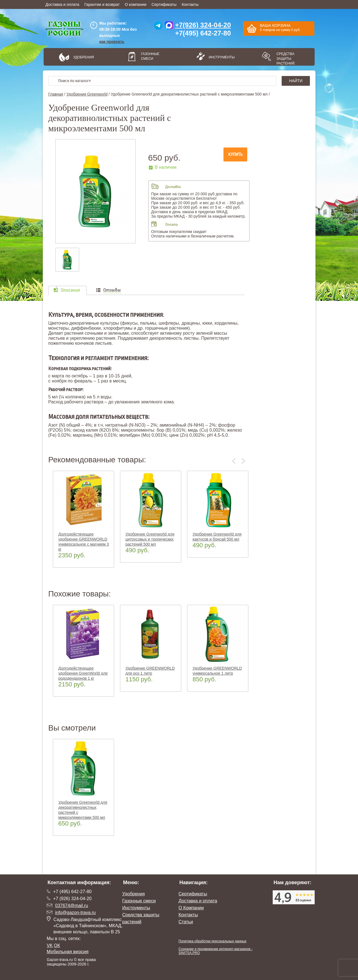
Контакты (190, 4)
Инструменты (220, 57)
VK (50, 945)
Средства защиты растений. (286, 59)
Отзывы (112, 290)
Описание (70, 290)
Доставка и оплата (63, 4)
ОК (57, 945)
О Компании (191, 908)
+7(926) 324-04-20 (203, 25)
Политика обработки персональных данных (212, 941)
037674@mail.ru (72, 906)
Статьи (186, 922)
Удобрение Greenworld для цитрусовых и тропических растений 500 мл (150, 539)
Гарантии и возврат (102, 4)
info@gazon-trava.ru (75, 913)
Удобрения (84, 57)
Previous (235, 461)
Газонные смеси (150, 56)
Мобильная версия (68, 952)
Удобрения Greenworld (87, 94)
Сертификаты (164, 4)
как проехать (112, 42)
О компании (136, 4)
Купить (235, 154)
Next (243, 461)
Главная (56, 94)
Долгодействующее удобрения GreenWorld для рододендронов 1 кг (83, 673)
